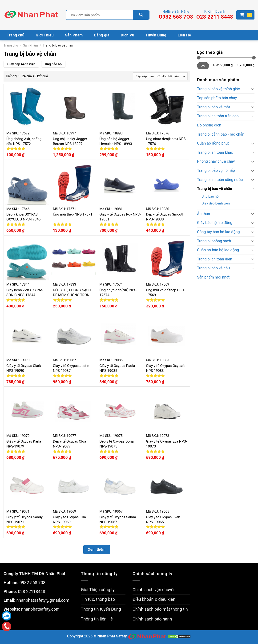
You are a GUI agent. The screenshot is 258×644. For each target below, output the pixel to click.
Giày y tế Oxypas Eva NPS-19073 (166, 444)
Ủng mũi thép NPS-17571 (73, 214)
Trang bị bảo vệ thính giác (218, 89)
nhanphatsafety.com (40, 609)
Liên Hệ (184, 35)
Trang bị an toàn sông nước (220, 180)
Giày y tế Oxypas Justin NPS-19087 (71, 368)
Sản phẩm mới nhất (213, 277)
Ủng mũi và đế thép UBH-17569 (165, 293)
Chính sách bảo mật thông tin (160, 609)
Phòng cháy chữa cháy (216, 161)
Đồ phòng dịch (209, 125)
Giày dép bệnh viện (21, 64)
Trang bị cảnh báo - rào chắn (221, 134)
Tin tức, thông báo (98, 599)
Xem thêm (97, 550)
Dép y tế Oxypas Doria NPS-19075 (117, 444)
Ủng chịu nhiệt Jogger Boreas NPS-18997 (70, 141)
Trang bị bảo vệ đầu (213, 268)
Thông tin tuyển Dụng (101, 609)
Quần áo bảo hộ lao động (218, 250)
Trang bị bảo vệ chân (215, 189)
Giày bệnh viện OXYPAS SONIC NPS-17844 (25, 293)
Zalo (7, 616)
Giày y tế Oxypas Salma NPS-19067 (118, 520)
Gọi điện (7, 626)
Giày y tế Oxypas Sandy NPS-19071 (24, 520)
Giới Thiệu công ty (98, 590)
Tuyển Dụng (156, 35)
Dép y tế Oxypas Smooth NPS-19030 (165, 217)
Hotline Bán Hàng (176, 15)
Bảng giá (102, 35)
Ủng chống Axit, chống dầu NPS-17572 (24, 141)
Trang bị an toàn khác (215, 152)
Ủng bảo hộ (53, 64)
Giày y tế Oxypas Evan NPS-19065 (163, 520)
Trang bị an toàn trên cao (218, 116)
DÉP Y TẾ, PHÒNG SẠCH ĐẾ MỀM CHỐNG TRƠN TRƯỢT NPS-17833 (72, 293)
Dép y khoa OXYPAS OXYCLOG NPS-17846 (23, 217)
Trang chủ (16, 35)
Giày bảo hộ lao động (215, 223)
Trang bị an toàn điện (215, 259)
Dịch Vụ (127, 35)
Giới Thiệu (45, 35)
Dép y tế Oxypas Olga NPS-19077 (70, 444)
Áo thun (204, 214)
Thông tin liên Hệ (97, 619)
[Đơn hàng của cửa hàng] (160, 76)
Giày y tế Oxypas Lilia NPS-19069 (69, 520)
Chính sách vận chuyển (154, 590)
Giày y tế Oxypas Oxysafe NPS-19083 (166, 368)
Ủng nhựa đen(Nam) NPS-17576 (166, 141)
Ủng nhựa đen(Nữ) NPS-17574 (118, 293)
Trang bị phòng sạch (214, 241)
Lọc (203, 66)
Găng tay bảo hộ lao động (218, 232)
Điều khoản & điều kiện (154, 599)
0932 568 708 (32, 583)
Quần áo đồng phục (213, 143)
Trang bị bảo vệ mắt (214, 107)
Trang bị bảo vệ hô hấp (216, 171)
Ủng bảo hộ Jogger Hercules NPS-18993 (116, 141)
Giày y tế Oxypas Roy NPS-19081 (120, 217)
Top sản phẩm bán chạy (217, 98)
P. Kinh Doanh (215, 15)
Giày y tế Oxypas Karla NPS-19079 (24, 444)
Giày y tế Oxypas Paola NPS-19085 (117, 368)
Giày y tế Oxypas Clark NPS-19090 (24, 368)
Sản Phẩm (74, 35)
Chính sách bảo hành (152, 619)
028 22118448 (32, 591)
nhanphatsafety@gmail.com (43, 600)
